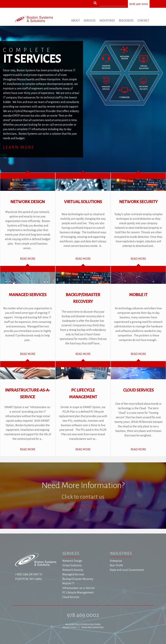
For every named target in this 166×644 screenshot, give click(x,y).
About (76, 21)
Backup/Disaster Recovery (78, 579)
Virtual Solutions (72, 565)
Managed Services (73, 574)
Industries (107, 21)
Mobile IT (68, 583)
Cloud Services (71, 597)
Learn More (19, 147)
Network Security (73, 570)
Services (90, 21)
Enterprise (116, 561)
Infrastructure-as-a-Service (78, 588)
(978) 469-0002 (139, 4)
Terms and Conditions (92, 627)
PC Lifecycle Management (78, 593)
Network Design (72, 561)
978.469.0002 (83, 615)
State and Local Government (127, 570)
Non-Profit (116, 565)
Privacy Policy (70, 627)
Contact (143, 21)
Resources (126, 21)
